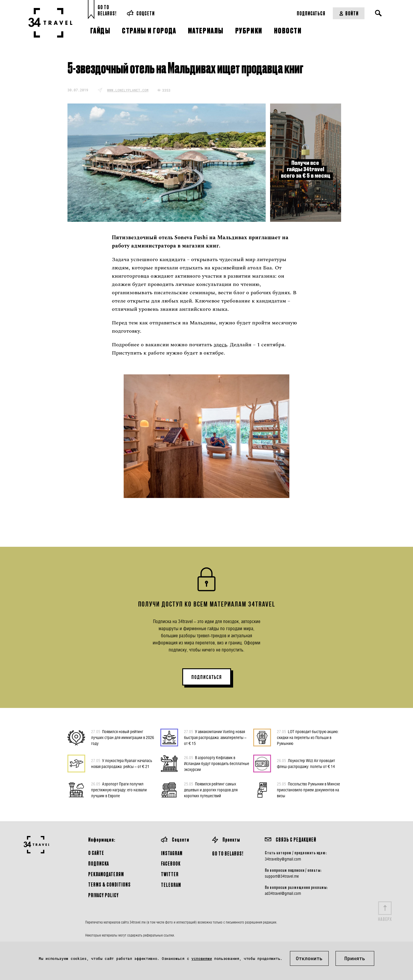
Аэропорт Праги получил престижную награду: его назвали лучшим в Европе (119, 790)
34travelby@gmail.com (283, 859)
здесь (220, 345)
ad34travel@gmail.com (283, 893)
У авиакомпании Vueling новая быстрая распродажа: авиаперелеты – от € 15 (215, 737)
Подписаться (311, 13)
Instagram (172, 853)
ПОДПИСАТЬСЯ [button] (207, 677)
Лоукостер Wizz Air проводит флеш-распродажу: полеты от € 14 (306, 763)
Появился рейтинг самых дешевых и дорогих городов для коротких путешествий (211, 790)
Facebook (171, 863)
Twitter (170, 874)
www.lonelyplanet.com (128, 90)
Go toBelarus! (107, 10)
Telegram (171, 885)
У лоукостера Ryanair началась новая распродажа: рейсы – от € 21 (122, 763)
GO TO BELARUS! (228, 853)
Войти (349, 13)
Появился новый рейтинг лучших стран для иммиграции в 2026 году (123, 737)
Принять (355, 958)
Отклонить (309, 958)
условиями (202, 958)
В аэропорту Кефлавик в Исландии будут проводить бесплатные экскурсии (217, 763)
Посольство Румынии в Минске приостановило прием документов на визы (308, 790)
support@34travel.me (282, 876)
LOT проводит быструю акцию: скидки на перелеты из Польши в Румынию (308, 737)
